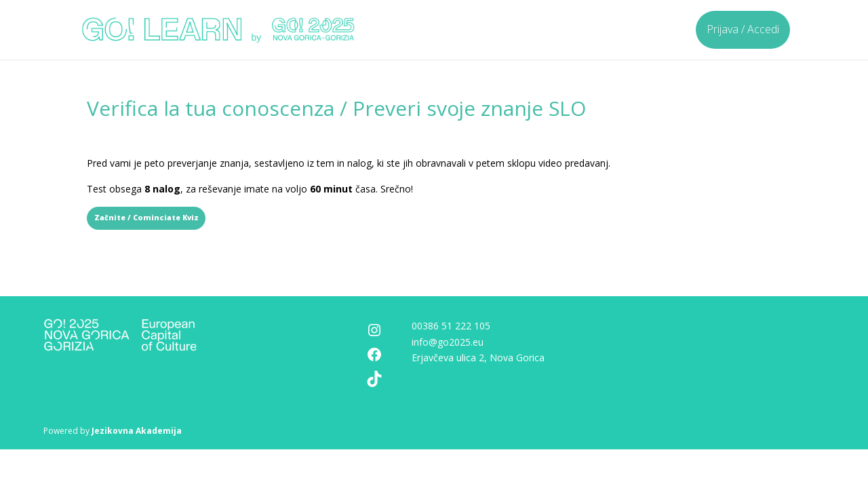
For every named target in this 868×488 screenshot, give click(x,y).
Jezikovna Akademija (137, 431)
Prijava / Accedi (743, 29)
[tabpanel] (434, 176)
